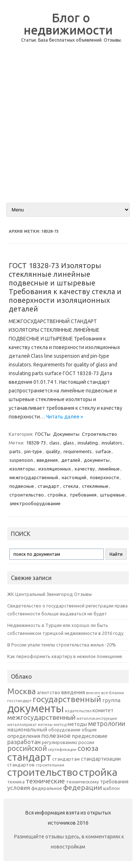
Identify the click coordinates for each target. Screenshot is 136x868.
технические (45, 781)
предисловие (90, 736)
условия (19, 788)
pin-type (33, 451)
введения (47, 460)
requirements (78, 451)
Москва (22, 691)
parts (15, 451)
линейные (109, 469)
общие (89, 730)
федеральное (47, 788)
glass (69, 443)
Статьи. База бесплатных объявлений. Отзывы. (71, 40)
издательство (78, 711)
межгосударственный (34, 477)
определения (24, 736)
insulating (88, 443)
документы (97, 460)
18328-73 (36, 443)
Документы (66, 434)
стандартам (66, 759)
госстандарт (19, 701)
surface (103, 451)
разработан (24, 742)
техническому (83, 782)
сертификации (62, 749)
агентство (49, 692)
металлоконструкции (97, 718)
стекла (71, 486)
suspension (21, 460)
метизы (45, 725)
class (54, 443)
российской (27, 748)
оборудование (64, 730)
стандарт (49, 486)
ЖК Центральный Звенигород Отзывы (50, 594)
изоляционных (55, 469)
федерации (83, 787)
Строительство (100, 434)
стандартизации (101, 759)
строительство (27, 495)
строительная (50, 765)
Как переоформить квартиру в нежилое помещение (65, 656)
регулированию (59, 742)
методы (77, 724)
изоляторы (22, 469)
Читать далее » (65, 417)
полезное (56, 736)
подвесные (22, 486)
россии (86, 742)
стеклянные (95, 486)
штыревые (112, 495)
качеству (85, 469)
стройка (57, 495)
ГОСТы (43, 434)
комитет (103, 710)
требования (83, 495)
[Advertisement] (68, 128)
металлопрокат (22, 725)
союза (88, 748)
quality (53, 451)
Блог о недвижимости (68, 23)
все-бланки (113, 693)
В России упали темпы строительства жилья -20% (62, 645)
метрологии (107, 723)
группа (111, 700)
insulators (112, 443)
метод (60, 725)
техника (16, 782)
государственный (67, 699)
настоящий (74, 477)
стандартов (21, 765)
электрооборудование (35, 503)
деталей (71, 460)
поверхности (104, 477)
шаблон (111, 788)
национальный (27, 729)
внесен (93, 693)
